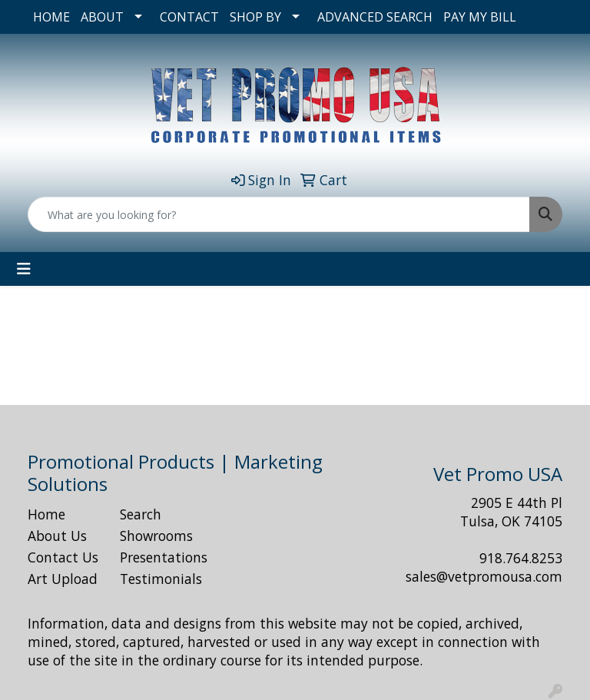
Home (46, 514)
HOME (51, 17)
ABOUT (102, 17)
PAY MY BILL (480, 17)
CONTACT (189, 17)
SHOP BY (255, 17)
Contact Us (63, 557)
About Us (57, 536)
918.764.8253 (521, 558)
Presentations (157, 557)
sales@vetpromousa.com (484, 576)
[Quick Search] (279, 214)
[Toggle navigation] (24, 269)
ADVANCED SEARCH (375, 17)
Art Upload (63, 579)
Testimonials (157, 579)
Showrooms (156, 536)
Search (141, 514)
